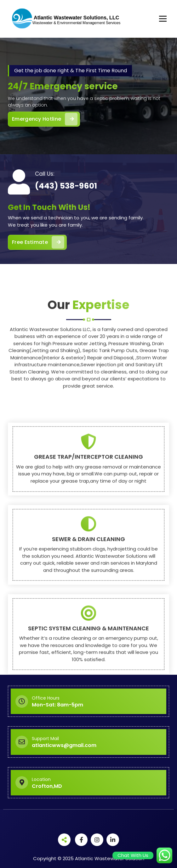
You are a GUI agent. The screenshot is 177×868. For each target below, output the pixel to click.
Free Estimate (38, 242)
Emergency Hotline (45, 119)
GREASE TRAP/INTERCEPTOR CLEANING (88, 559)
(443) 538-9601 (66, 186)
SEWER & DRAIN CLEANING (88, 641)
